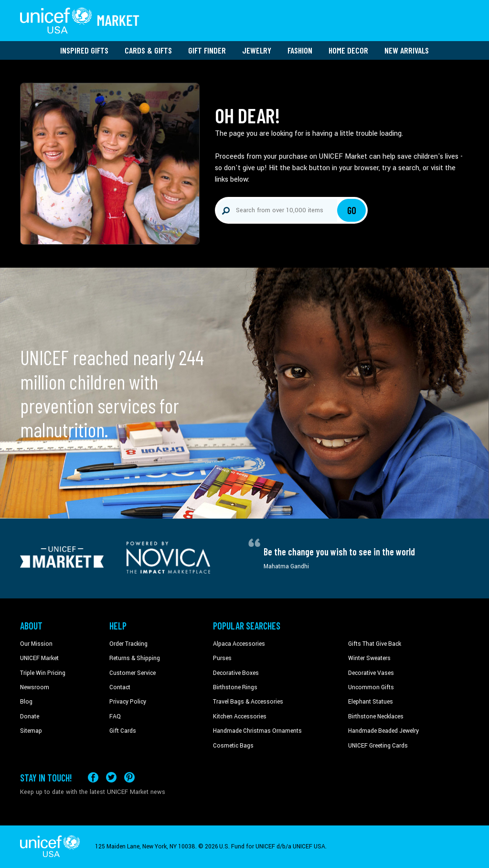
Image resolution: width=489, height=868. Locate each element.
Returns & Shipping (135, 658)
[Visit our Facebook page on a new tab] (93, 777)
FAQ (115, 716)
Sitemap (31, 731)
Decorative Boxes (236, 673)
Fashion (300, 50)
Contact (120, 687)
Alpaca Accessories (239, 644)
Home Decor (348, 50)
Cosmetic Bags (233, 746)
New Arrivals (407, 50)
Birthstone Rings (235, 687)
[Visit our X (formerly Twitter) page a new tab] (111, 777)
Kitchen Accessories (240, 716)
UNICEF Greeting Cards (378, 746)
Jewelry (257, 50)
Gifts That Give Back (375, 644)
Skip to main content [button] (244, 0)
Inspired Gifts (84, 50)
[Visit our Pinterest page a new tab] (129, 777)
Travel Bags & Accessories (248, 702)
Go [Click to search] (352, 210)
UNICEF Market (39, 658)
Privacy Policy (128, 702)
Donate (30, 716)
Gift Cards (123, 731)
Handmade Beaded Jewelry (383, 731)
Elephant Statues (371, 702)
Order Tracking (128, 644)
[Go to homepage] (80, 21)
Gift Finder (207, 50)
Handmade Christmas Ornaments (257, 731)
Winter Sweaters (369, 658)
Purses (222, 658)
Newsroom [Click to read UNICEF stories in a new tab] (35, 687)
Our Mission (36, 644)
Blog (26, 702)
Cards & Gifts (148, 50)
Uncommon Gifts (371, 687)
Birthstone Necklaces (376, 716)
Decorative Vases (371, 673)
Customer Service (133, 673)
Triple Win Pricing (43, 673)
